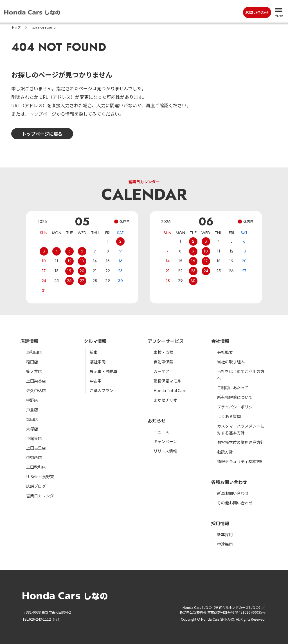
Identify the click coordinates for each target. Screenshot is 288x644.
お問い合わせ (257, 12)
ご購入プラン (102, 390)
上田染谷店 (36, 381)
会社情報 (220, 341)
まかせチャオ (165, 400)
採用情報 (220, 523)
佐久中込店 (36, 390)
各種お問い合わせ (229, 482)
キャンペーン (165, 441)
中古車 (96, 381)
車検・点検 (163, 352)
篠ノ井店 (34, 371)
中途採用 (225, 544)
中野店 (32, 400)
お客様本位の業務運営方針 (241, 442)
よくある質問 (229, 416)
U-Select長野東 (40, 477)
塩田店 (32, 419)
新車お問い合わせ (233, 493)
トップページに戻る (42, 134)
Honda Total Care (170, 390)
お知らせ (157, 421)
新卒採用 (225, 535)
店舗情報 (29, 341)
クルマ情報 (95, 341)
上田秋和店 (36, 467)
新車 (94, 352)
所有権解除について (235, 397)
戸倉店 (32, 410)
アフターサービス (166, 341)
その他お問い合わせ (235, 503)
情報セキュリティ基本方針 (241, 461)
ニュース (161, 432)
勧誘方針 (225, 452)
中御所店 (34, 457)
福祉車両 (98, 362)
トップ (16, 28)
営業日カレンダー (42, 496)
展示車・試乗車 (103, 371)
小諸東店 (34, 438)
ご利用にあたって (233, 388)
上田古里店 (36, 448)
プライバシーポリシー (237, 407)
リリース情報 (165, 451)
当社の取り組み (231, 362)
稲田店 (32, 362)
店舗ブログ (36, 486)
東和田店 (34, 352)
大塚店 (32, 429)
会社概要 (225, 352)
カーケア (161, 371)
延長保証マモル (167, 381)
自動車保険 (163, 362)
